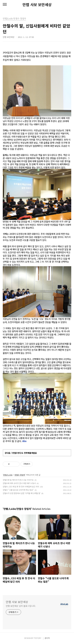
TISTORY (38, 638)
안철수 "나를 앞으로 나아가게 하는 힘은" (18, 490)
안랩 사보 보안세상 (37, 5)
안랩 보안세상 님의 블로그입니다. (21, 606)
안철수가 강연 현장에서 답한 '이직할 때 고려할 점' (22, 493)
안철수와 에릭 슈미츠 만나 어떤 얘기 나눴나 (19, 483)
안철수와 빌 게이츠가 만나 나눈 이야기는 (18, 480)
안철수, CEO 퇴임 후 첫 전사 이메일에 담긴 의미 (21, 486)
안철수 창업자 (20, 475)
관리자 (47, 638)
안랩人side (8, 475)
